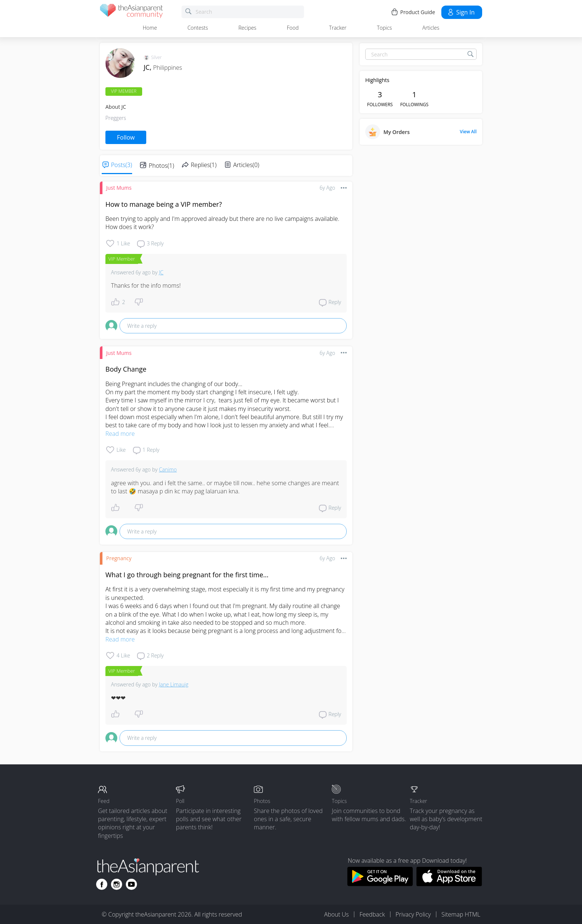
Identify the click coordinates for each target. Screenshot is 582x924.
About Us (336, 914)
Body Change (126, 369)
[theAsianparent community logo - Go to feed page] (131, 12)
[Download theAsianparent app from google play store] (380, 884)
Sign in (461, 12)
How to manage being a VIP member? (164, 204)
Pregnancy (119, 558)
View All (468, 132)
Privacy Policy (413, 914)
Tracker (338, 28)
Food (293, 28)
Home (150, 28)
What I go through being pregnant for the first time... (187, 575)
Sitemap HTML (461, 914)
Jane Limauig (174, 684)
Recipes (247, 28)
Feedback (372, 914)
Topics (384, 28)
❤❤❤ (118, 698)
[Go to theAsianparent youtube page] (131, 884)
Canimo (168, 469)
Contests (198, 28)
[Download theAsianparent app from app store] (449, 884)
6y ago (327, 188)
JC (161, 272)
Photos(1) (161, 166)
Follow (126, 137)
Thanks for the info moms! (146, 285)
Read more (120, 434)
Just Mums (119, 188)
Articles (431, 28)
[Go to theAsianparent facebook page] (102, 884)
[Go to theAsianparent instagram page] (117, 884)
